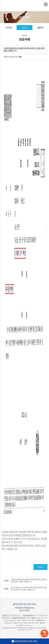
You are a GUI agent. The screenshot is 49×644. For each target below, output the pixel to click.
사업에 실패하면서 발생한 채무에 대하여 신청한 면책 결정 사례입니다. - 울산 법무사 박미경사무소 (14, 4)
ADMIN (44, 628)
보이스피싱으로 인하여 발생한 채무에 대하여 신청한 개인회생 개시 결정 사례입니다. (29, 589)
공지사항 (9, 28)
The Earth (28, 630)
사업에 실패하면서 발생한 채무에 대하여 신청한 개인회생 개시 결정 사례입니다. (29, 580)
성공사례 (24, 28)
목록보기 (41, 567)
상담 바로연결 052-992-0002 (24, 641)
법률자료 (40, 28)
